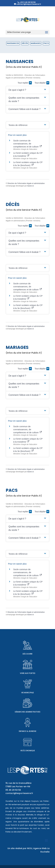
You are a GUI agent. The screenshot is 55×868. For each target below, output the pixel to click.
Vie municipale (28, 693)
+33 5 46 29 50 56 (28, 2)
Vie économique (28, 751)
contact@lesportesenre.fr (19, 793)
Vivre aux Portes (28, 673)
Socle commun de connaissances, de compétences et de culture (28, 144)
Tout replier (25, 83)
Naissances (13, 43)
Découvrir (28, 654)
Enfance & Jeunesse (28, 731)
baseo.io (30, 186)
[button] (28, 90)
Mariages (36, 43)
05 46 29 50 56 (13, 790)
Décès (25, 43)
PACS (46, 43)
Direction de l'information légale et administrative (26, 183)
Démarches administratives (28, 712)
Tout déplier (42, 83)
